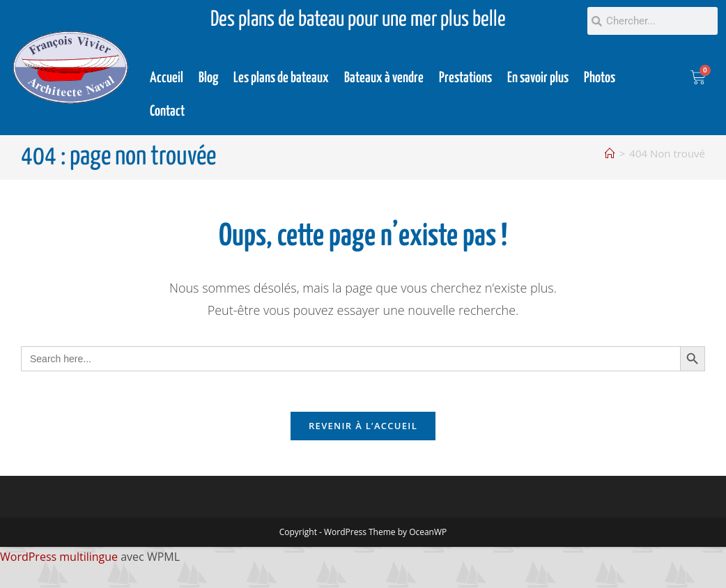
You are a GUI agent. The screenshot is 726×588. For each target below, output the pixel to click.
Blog (208, 78)
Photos (600, 78)
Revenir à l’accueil (363, 428)
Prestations (465, 78)
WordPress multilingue (59, 559)
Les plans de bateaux (281, 78)
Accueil (167, 78)
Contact (167, 111)
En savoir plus (538, 78)
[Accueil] (610, 153)
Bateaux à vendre (384, 78)
